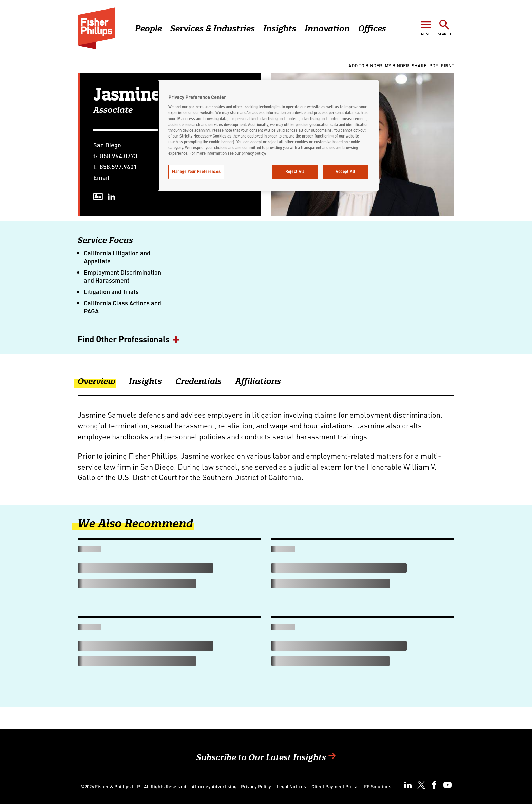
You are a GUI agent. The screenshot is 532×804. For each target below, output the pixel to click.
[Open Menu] (426, 28)
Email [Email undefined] (101, 177)
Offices (372, 28)
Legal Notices (291, 786)
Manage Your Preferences (196, 171)
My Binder (397, 65)
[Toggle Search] (444, 28)
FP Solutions (378, 786)
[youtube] (448, 785)
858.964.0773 (119, 156)
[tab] (103, 386)
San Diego (107, 145)
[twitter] (421, 785)
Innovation (327, 28)
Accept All (346, 171)
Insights (280, 28)
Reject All (295, 171)
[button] (266, 339)
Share (419, 65)
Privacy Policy (256, 786)
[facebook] (434, 785)
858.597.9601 (118, 167)
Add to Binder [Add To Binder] (365, 65)
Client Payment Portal (335, 786)
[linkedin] (112, 197)
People (148, 28)
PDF (434, 65)
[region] (268, 136)
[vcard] (98, 197)
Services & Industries (213, 28)
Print (448, 65)
